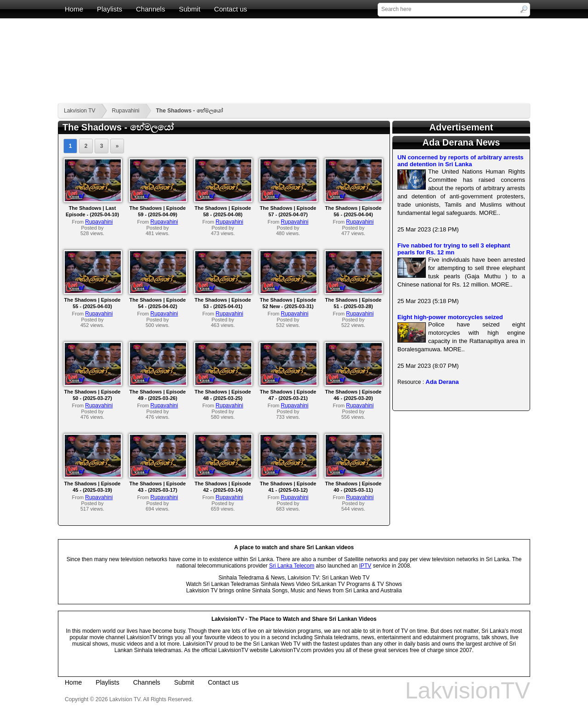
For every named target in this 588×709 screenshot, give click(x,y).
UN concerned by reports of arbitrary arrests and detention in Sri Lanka (461, 161)
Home (74, 9)
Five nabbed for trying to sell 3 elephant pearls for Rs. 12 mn (454, 249)
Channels (150, 9)
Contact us (231, 9)
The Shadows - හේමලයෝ (189, 111)
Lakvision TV (79, 111)
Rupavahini (125, 111)
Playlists (110, 9)
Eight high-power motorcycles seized (450, 317)
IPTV (365, 566)
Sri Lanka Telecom (292, 566)
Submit (189, 9)
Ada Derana (442, 382)
